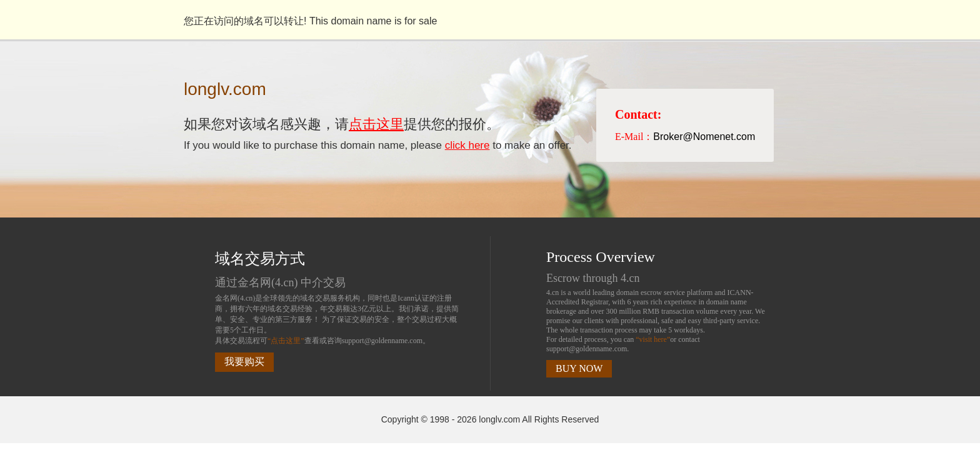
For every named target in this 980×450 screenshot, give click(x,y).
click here (467, 145)
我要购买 (244, 362)
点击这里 (376, 124)
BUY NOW (579, 368)
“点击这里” (286, 341)
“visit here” (653, 339)
